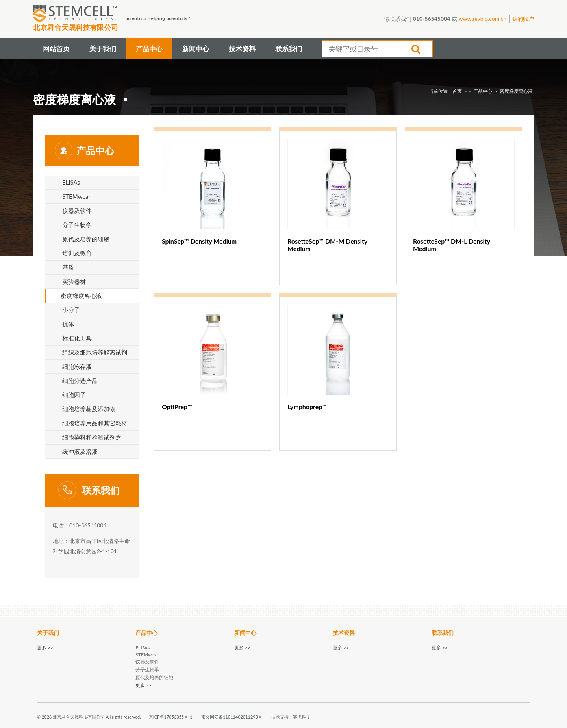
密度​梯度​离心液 (516, 91)
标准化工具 (77, 338)
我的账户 (523, 19)
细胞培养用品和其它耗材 (95, 423)
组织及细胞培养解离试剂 (95, 352)
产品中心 (483, 91)
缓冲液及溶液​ (80, 451)
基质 (68, 267)
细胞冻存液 (77, 366)
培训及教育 (77, 253)
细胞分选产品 (80, 381)
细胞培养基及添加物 (89, 409)
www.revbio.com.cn (482, 19)
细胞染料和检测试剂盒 (92, 437)
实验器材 (74, 281)
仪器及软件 (77, 211)
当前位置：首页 (445, 91)
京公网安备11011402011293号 (232, 717)
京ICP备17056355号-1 (171, 717)
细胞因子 (74, 395)
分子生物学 (77, 225)
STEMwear (76, 196)
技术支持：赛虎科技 (291, 717)
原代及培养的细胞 (86, 239)
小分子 (71, 310)
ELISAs (71, 182)
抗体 (68, 324)
